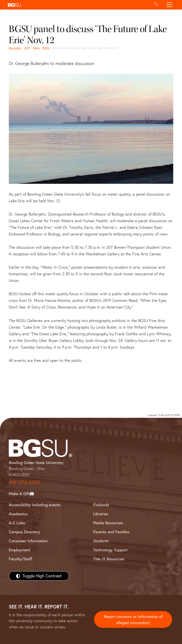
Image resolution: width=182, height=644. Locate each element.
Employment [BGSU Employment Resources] (19, 550)
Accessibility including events (35, 505)
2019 (27, 48)
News (36, 48)
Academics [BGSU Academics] (18, 514)
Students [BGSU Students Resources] (101, 541)
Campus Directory (24, 532)
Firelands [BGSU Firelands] (101, 505)
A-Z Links (17, 523)
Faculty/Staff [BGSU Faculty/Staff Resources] (20, 559)
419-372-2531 (24, 482)
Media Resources (108, 523)
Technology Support (110, 550)
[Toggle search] (156, 5)
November (15, 48)
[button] (77, 5)
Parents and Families (111, 532)
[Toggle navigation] (170, 5)
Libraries (101, 514)
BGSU (46, 48)
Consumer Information (28, 541)
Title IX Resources (109, 559)
